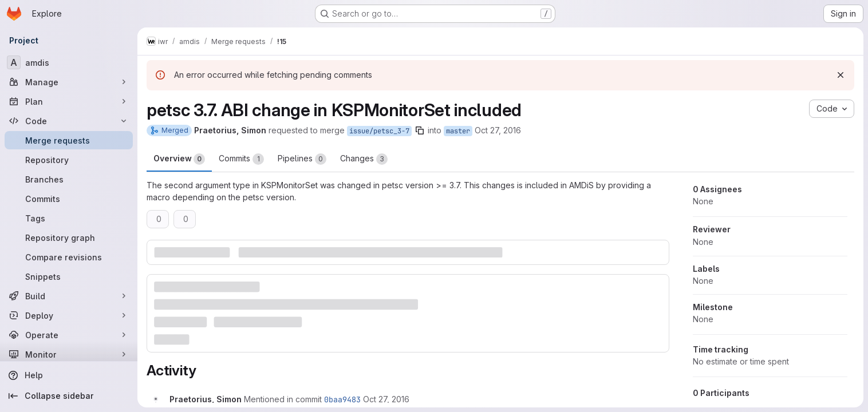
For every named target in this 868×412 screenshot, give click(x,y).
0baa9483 (342, 399)
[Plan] (69, 101)
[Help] (69, 375)
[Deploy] (69, 315)
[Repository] (69, 160)
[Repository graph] (69, 237)
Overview (179, 159)
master (458, 131)
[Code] (69, 121)
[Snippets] (69, 276)
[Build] (69, 296)
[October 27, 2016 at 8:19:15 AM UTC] (386, 399)
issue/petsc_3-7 (379, 131)
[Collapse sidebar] (69, 396)
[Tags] (69, 218)
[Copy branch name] (420, 130)
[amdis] (69, 62)
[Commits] (69, 199)
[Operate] (69, 335)
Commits (241, 159)
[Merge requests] (69, 140)
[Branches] (69, 179)
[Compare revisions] (69, 257)
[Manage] (69, 82)
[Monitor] (69, 354)
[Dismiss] (841, 75)
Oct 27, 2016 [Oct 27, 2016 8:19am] (498, 130)
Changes (364, 159)
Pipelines (302, 159)
